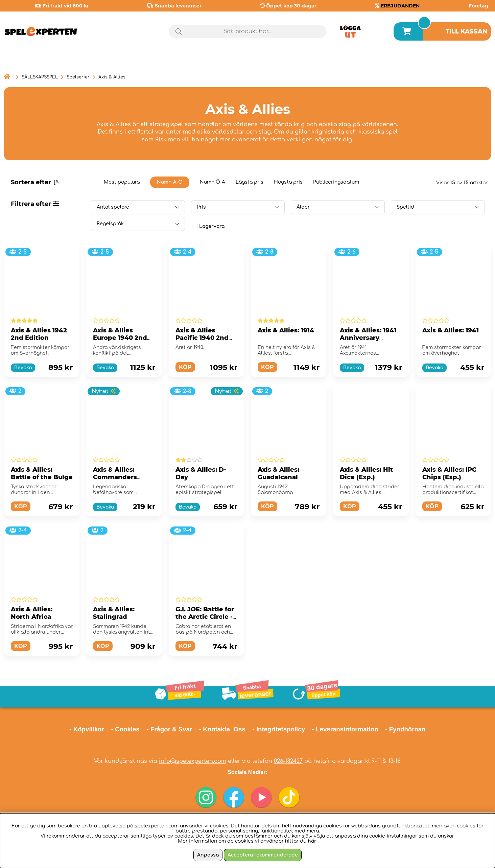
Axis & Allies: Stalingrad (114, 613)
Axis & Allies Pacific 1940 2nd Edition (202, 338)
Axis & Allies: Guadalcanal (278, 473)
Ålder (303, 207)
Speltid (405, 207)
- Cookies (125, 729)
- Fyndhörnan (405, 729)
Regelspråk (110, 224)
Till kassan (467, 31)
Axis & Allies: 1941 (451, 330)
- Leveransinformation (345, 729)
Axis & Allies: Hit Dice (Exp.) (366, 473)
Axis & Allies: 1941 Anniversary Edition (368, 338)
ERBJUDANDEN (400, 6)
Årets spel (462, 61)
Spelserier (78, 77)
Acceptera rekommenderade (263, 855)
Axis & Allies (112, 77)
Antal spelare (113, 207)
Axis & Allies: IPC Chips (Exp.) (449, 473)
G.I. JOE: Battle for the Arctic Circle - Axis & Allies (205, 617)
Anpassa (208, 855)
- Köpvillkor (87, 729)
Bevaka (23, 368)
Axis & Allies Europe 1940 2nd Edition (120, 338)
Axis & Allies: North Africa (32, 613)
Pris (201, 207)
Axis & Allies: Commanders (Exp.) (115, 477)
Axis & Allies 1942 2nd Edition (39, 334)
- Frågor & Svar (169, 729)
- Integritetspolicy (279, 729)
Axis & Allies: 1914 (286, 330)
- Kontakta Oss (222, 729)
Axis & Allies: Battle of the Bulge (42, 473)
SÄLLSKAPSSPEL (40, 77)
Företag (478, 6)
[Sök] (248, 31)
